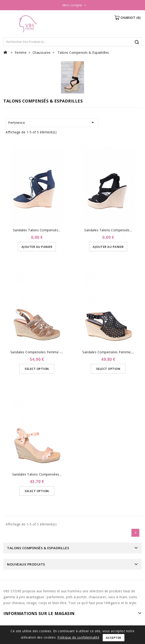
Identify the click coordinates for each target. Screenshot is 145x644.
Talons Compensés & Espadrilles (38, 548)
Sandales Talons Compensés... (37, 230)
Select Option (37, 369)
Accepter (114, 638)
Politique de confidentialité (78, 637)
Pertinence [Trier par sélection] (52, 122)
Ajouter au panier (37, 247)
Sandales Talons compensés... (108, 230)
